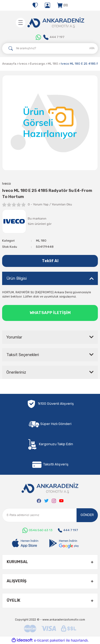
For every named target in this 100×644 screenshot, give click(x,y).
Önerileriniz (16, 372)
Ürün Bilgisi (17, 278)
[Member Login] (47, 5)
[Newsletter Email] (50, 515)
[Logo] (56, 23)
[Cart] (62, 5)
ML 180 (41, 241)
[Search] (50, 48)
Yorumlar (14, 337)
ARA (92, 48)
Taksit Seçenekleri (23, 355)
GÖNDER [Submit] (87, 515)
